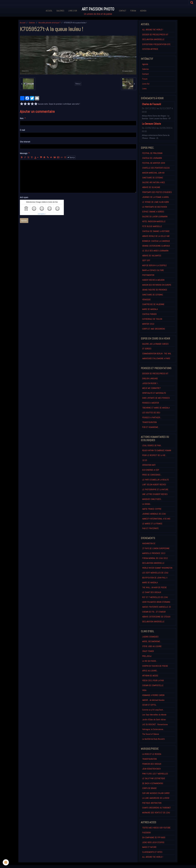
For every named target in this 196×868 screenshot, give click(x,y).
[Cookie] (6, 862)
